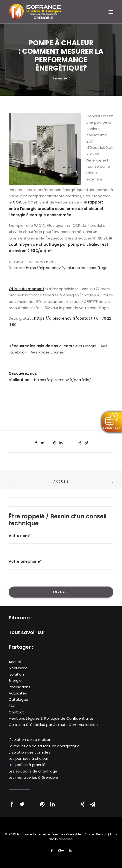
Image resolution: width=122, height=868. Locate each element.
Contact (16, 712)
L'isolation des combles (29, 752)
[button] (111, 12)
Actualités (18, 693)
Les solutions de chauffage (33, 771)
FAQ (12, 706)
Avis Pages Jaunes (47, 352)
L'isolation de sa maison (30, 739)
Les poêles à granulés (28, 765)
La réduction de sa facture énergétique (44, 746)
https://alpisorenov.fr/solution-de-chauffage (67, 268)
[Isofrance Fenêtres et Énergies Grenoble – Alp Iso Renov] (35, 12)
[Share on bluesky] (74, 442)
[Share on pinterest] (55, 443)
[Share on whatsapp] (67, 442)
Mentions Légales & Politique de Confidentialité (51, 718)
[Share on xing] (80, 443)
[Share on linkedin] (61, 443)
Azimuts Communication (75, 725)
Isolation (16, 674)
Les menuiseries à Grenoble (33, 777)
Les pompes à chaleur (28, 758)
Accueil (61, 482)
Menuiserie (18, 668)
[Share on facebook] (36, 443)
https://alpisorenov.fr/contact (63, 318)
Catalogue (18, 699)
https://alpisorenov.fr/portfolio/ (63, 380)
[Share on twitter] (42, 443)
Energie (15, 680)
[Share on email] (86, 443)
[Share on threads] (49, 442)
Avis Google (86, 346)
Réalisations (19, 687)
